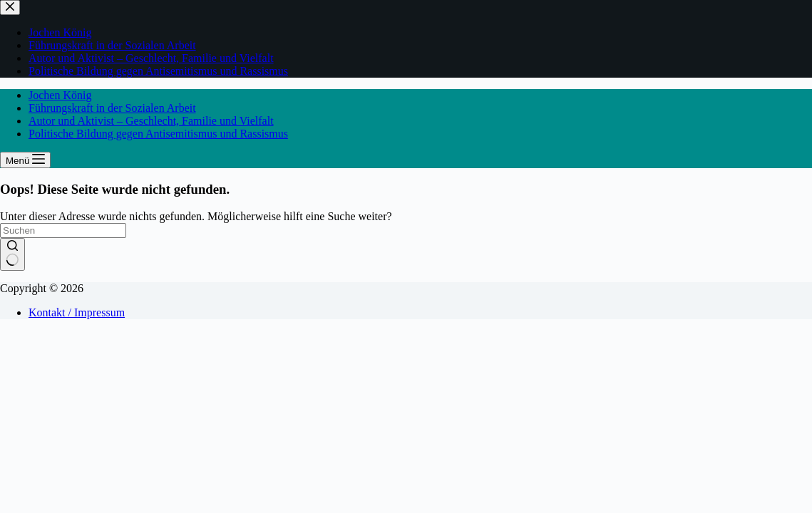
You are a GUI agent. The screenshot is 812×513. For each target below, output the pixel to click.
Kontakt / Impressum (77, 312)
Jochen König (60, 95)
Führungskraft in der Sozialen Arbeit (112, 108)
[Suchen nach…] (63, 230)
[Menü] (25, 160)
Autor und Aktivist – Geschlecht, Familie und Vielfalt (151, 121)
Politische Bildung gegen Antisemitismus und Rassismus (158, 134)
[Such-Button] (12, 254)
